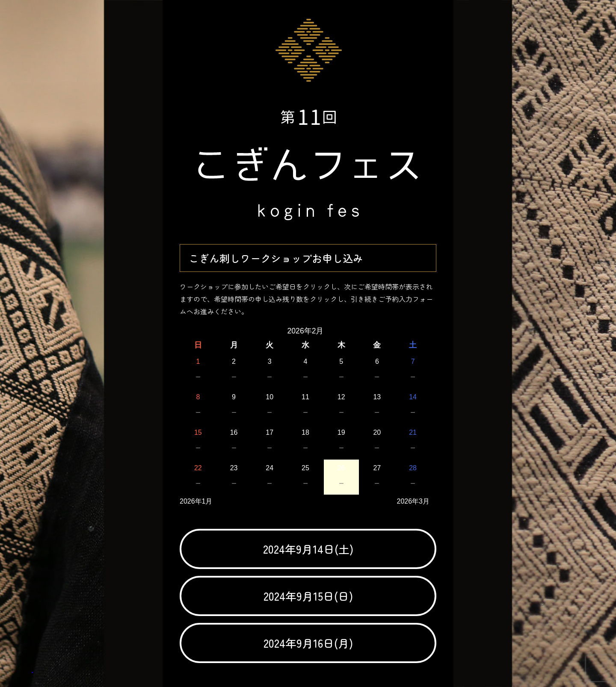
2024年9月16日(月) (308, 643)
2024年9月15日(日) (308, 596)
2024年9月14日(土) (308, 549)
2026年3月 (413, 501)
